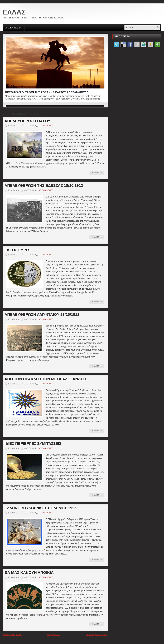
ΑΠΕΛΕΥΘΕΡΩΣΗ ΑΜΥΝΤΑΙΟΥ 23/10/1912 (42, 315)
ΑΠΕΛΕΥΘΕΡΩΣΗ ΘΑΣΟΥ (27, 121)
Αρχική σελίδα (54, 635)
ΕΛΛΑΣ (14, 12)
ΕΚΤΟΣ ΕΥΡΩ (17, 250)
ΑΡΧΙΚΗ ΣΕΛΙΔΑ (13, 28)
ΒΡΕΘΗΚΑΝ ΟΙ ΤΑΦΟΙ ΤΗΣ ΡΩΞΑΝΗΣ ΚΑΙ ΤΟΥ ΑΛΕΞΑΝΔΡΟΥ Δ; (47, 92)
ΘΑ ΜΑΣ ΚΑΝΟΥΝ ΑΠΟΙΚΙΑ (29, 573)
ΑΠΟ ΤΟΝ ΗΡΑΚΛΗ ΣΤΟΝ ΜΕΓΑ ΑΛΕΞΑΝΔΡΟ (45, 379)
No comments (46, 126)
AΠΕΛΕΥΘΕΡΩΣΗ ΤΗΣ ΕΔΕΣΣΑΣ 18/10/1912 (44, 186)
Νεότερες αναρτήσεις (12, 635)
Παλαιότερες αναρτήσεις (97, 635)
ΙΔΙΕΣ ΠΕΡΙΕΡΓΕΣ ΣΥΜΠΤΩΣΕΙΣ (33, 444)
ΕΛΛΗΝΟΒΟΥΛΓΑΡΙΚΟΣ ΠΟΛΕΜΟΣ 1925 (40, 508)
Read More (97, 173)
